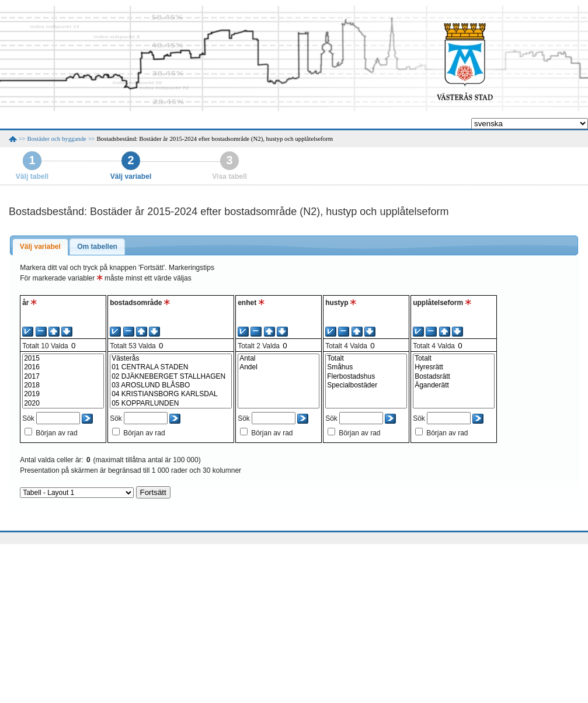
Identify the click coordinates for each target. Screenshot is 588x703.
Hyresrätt (454, 367)
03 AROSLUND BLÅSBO (171, 385)
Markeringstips (192, 268)
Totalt (366, 359)
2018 (63, 385)
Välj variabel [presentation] (40, 247)
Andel (279, 367)
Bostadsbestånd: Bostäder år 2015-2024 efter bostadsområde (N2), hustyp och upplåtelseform (215, 138)
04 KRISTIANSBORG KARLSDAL (171, 394)
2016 (63, 367)
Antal (279, 359)
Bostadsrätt (454, 377)
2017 (63, 377)
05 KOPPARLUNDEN (171, 404)
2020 (63, 404)
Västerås (171, 359)
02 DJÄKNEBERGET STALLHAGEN (171, 377)
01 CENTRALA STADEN (171, 367)
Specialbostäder (366, 385)
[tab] (40, 247)
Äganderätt (454, 385)
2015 (63, 359)
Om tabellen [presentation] (97, 247)
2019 (63, 394)
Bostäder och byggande (57, 138)
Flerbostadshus (366, 377)
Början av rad (56, 433)
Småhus (366, 367)
